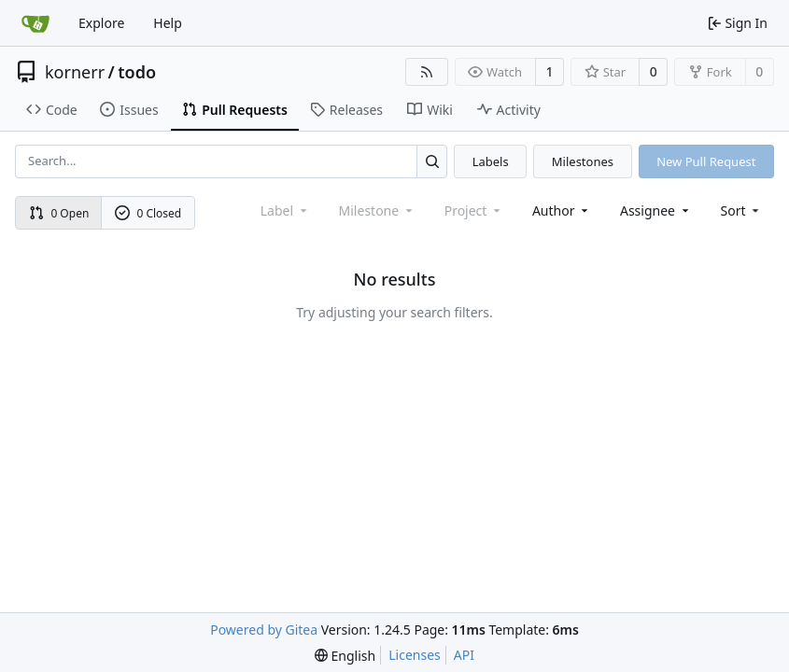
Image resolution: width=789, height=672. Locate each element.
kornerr (75, 72)
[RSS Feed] (427, 72)
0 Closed (148, 213)
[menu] (742, 210)
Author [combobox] (562, 210)
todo (137, 72)
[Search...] (432, 161)
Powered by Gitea (264, 630)
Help (168, 23)
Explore (101, 23)
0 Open (59, 213)
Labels (491, 161)
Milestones (583, 161)
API (464, 655)
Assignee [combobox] (656, 210)
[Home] (35, 23)
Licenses (415, 655)
